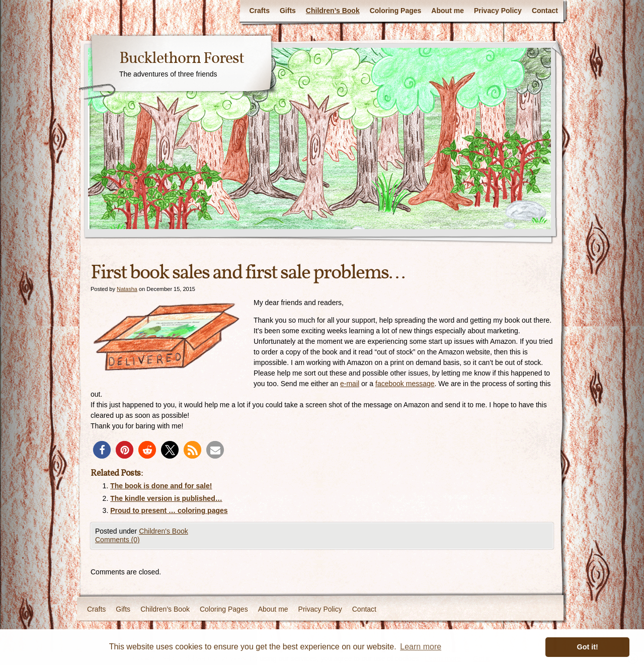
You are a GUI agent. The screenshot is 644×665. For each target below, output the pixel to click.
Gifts (288, 11)
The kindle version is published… (166, 498)
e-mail (350, 384)
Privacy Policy (498, 11)
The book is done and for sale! (161, 486)
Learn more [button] (421, 647)
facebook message (405, 384)
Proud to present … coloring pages (169, 510)
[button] (102, 450)
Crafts (259, 11)
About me (448, 11)
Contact (545, 11)
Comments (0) (117, 540)
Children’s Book (333, 11)
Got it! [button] (588, 647)
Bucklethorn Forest (182, 59)
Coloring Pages (396, 11)
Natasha (127, 289)
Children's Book (164, 531)
